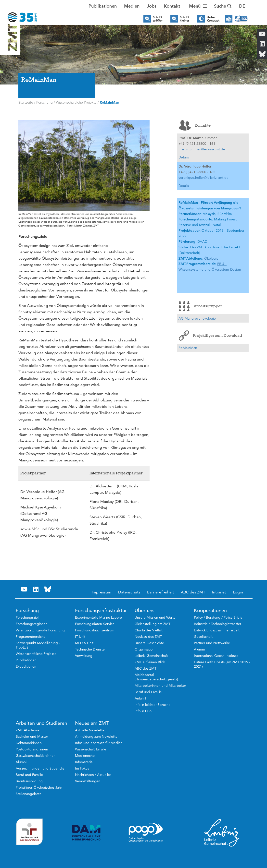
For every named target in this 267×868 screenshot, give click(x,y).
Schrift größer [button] (158, 19)
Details (184, 157)
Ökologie (211, 258)
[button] (242, 6)
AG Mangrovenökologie (197, 318)
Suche (223, 6)
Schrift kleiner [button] (184, 19)
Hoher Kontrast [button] (213, 19)
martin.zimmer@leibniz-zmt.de (202, 149)
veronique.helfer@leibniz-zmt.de (203, 178)
